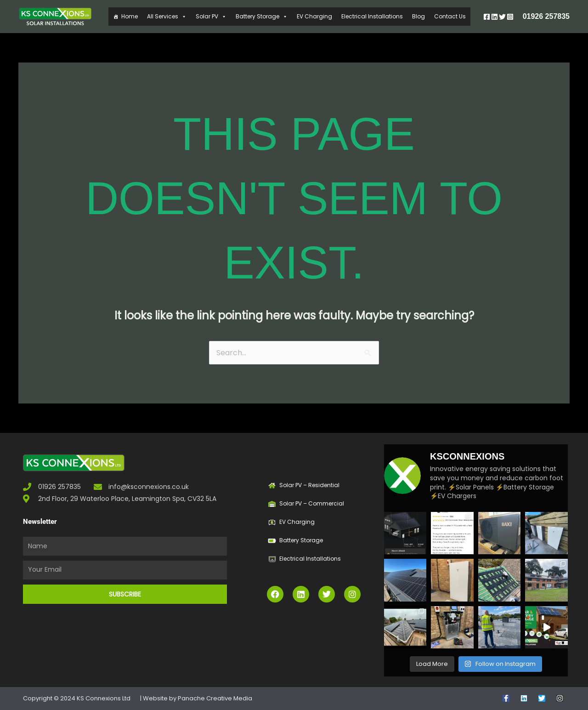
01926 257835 (546, 16)
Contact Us (450, 16)
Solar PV (211, 17)
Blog (418, 16)
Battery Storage (262, 17)
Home (130, 16)
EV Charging (314, 16)
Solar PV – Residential (309, 485)
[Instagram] (510, 17)
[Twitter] (502, 17)
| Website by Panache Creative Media (196, 698)
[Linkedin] (495, 17)
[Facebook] (487, 17)
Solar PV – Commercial (312, 503)
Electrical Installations (372, 16)
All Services (167, 17)
